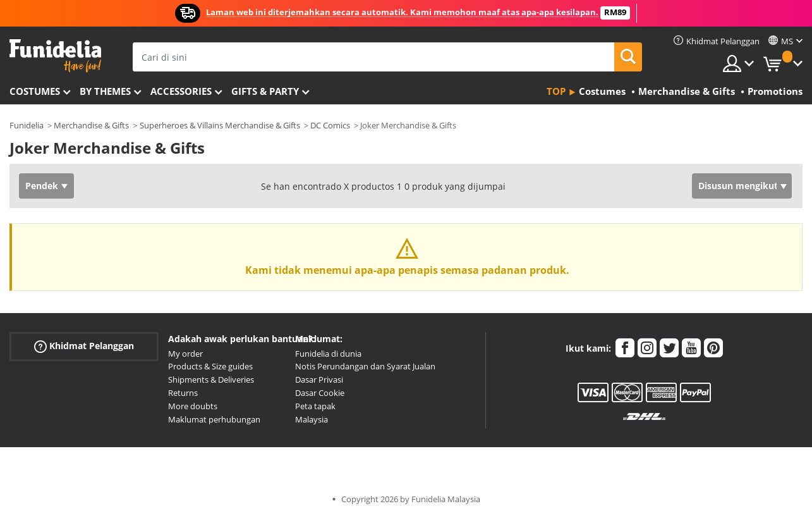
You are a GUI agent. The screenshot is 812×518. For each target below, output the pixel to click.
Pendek (42, 186)
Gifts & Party (265, 91)
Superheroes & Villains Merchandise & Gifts (220, 125)
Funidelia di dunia (328, 354)
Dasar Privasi (319, 379)
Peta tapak (315, 406)
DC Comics (330, 125)
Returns (183, 393)
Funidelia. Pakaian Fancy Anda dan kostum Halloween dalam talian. (55, 56)
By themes (105, 91)
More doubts (193, 406)
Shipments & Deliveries (211, 379)
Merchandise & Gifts (91, 125)
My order (185, 354)
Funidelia (27, 125)
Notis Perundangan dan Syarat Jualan (365, 366)
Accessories (181, 91)
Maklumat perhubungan (214, 419)
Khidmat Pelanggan (84, 346)
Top (556, 91)
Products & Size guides (210, 366)
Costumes (35, 91)
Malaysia (312, 419)
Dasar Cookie (320, 393)
